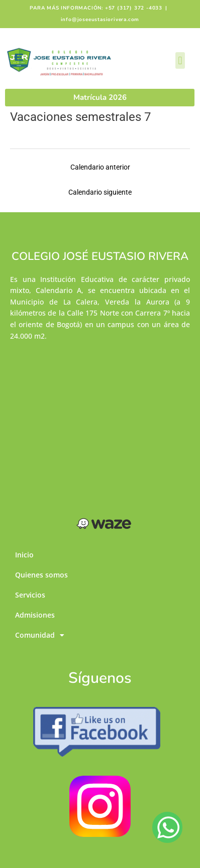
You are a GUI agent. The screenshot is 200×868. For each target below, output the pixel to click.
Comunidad (40, 636)
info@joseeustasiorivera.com (100, 20)
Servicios (30, 595)
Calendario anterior (100, 167)
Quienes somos (41, 575)
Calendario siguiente (100, 192)
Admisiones (35, 615)
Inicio (24, 555)
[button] (180, 60)
